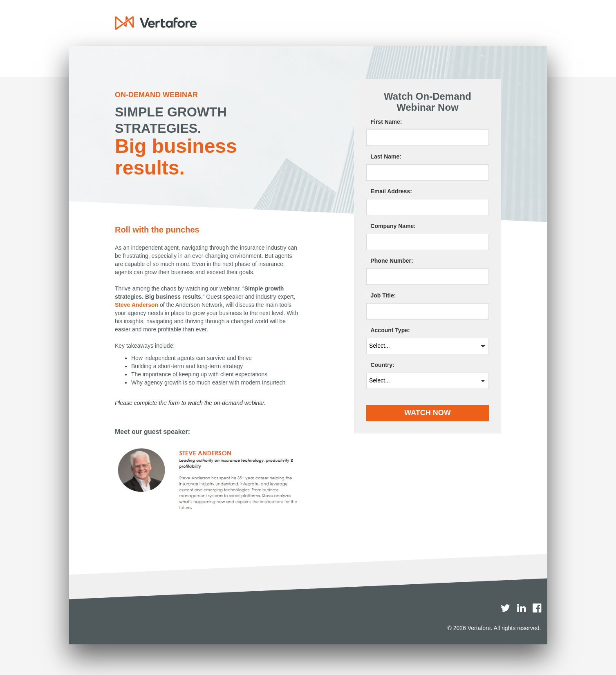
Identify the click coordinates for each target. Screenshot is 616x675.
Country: (380, 365)
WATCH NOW (428, 413)
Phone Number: (390, 261)
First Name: (384, 122)
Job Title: (381, 296)
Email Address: (389, 191)
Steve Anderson (137, 305)
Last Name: (384, 157)
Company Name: (391, 226)
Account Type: (388, 330)
